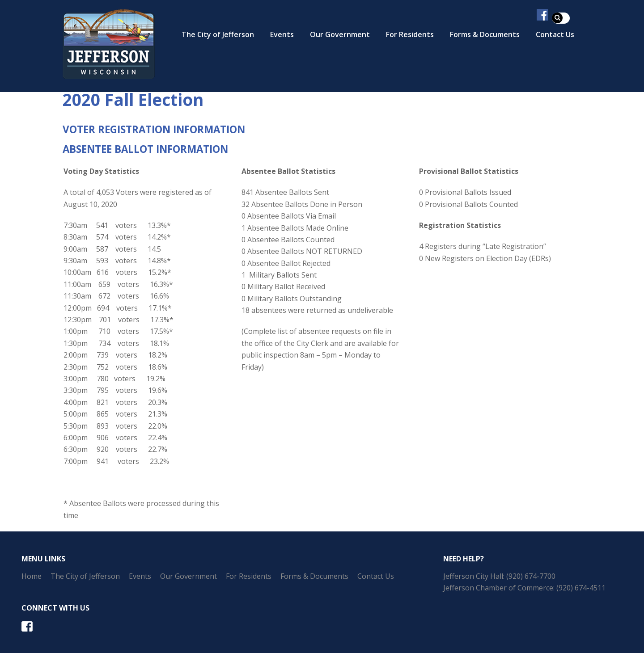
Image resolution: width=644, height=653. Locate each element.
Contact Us (376, 576)
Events (282, 34)
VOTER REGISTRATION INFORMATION (154, 129)
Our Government (340, 34)
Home (32, 576)
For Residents (410, 34)
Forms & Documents (485, 34)
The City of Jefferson (218, 34)
